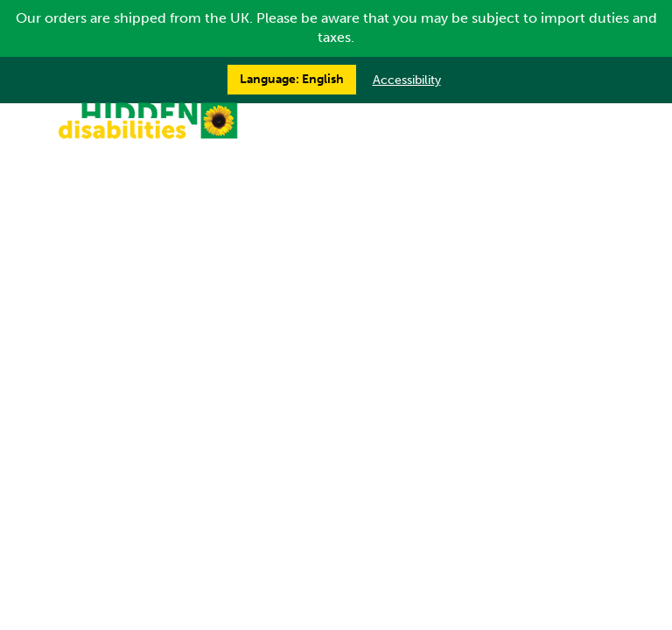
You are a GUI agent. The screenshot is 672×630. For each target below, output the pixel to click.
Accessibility (407, 80)
